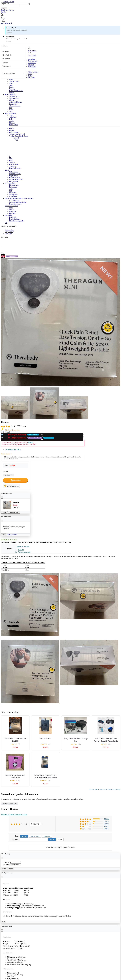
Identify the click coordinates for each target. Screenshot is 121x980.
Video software (33, 72)
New (21, 435)
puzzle (11, 121)
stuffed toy (13, 117)
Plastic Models (14, 132)
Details (31, 442)
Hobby (12, 128)
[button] (60, 21)
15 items (107, 819)
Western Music (14, 98)
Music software (10, 95)
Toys (11, 115)
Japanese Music (15, 96)
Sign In (3, 12)
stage (11, 85)
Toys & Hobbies (11, 113)
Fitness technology (24, 552)
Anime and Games (15, 102)
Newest (24, 836)
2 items (106, 824)
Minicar (12, 123)
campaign (6, 51)
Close (3, 535)
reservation (6, 59)
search (4, 8)
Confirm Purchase (14, 512)
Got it (3, 922)
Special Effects (14, 81)
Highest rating (35, 836)
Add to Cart (16, 480)
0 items (106, 828)
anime (30, 74)
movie (30, 76)
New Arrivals (7, 55)
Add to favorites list (11, 486)
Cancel (4, 512)
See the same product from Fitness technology (105, 789)
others (11, 83)
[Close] (2, 497)
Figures (12, 130)
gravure (12, 93)
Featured (5, 62)
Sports (11, 87)
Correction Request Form (9, 803)
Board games (14, 125)
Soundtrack (13, 104)
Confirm (11, 869)
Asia (11, 112)
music (11, 79)
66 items (35, 824)
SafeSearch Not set (7, 10)
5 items (106, 821)
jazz (11, 108)
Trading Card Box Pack (17, 134)
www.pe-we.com (9, 2)
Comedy (12, 89)
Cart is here (32, 55)
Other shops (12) (13, 450)
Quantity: (6, 862)
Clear (60, 839)
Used (29, 438)
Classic (12, 100)
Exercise (21, 549)
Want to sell (7, 66)
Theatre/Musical (15, 106)
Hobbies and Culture (16, 91)
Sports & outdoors (9, 73)
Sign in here (32, 51)
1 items (106, 826)
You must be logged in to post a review (14, 814)
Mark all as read (6, 23)
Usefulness (47, 836)
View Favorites (12, 535)
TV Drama (32, 78)
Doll (11, 119)
